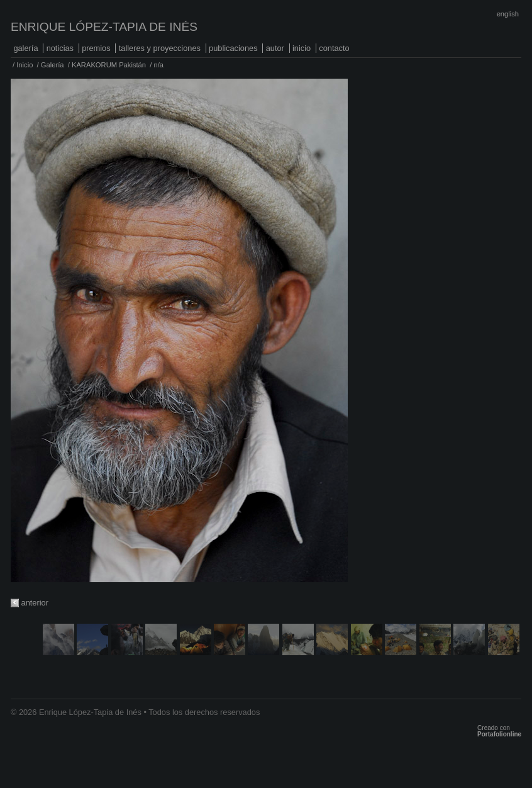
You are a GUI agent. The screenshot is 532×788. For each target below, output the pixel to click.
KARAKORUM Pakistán (109, 65)
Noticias (60, 48)
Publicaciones (233, 48)
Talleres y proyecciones (160, 48)
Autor (275, 48)
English (508, 14)
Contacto (334, 48)
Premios (96, 48)
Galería (25, 48)
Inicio (302, 48)
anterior (35, 603)
